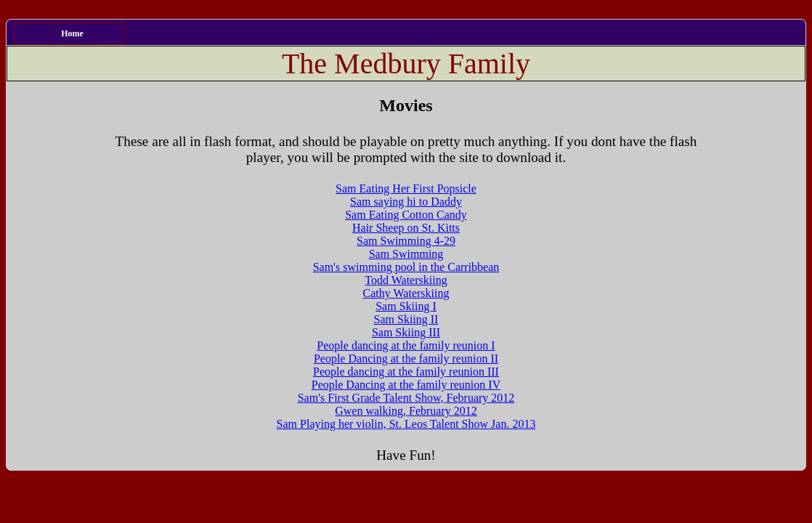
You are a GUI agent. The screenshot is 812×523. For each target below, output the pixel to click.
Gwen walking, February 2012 (406, 411)
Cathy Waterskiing (406, 293)
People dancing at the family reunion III (406, 372)
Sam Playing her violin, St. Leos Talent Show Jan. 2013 (406, 424)
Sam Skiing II (406, 319)
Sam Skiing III (406, 332)
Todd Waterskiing (406, 280)
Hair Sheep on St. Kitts (406, 228)
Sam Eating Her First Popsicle (406, 188)
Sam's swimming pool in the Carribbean (406, 267)
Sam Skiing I (406, 306)
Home (72, 33)
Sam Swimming (406, 254)
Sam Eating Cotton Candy (406, 215)
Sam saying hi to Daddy (406, 202)
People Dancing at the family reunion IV (406, 385)
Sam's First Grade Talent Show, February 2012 (406, 398)
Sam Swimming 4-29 (406, 241)
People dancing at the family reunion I (406, 345)
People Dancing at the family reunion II (406, 358)
